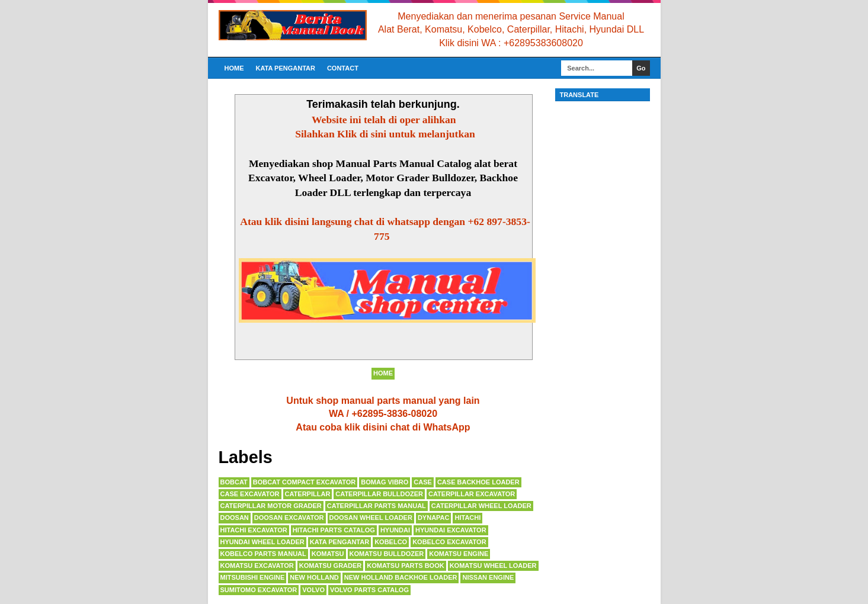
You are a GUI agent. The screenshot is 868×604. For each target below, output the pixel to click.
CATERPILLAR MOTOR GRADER (271, 506)
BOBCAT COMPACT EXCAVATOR (305, 482)
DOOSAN (235, 518)
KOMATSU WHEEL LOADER (493, 566)
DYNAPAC (434, 518)
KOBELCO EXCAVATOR (449, 542)
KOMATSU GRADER (331, 566)
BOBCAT (234, 482)
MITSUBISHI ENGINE (253, 577)
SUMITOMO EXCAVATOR (259, 590)
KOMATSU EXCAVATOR (257, 566)
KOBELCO (391, 542)
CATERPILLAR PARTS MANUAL (377, 506)
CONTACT (343, 68)
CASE (423, 482)
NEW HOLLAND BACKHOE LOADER (401, 577)
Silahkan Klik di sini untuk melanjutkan (385, 134)
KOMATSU (328, 554)
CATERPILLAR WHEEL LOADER (481, 506)
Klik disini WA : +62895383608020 (511, 43)
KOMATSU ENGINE (459, 554)
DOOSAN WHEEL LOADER (371, 518)
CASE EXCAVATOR (250, 494)
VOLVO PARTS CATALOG (369, 590)
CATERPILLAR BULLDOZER (379, 494)
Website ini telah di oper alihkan (385, 120)
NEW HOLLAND (314, 577)
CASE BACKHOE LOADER (478, 482)
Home (234, 68)
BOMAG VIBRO (385, 482)
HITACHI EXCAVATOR (254, 530)
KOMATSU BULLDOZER (387, 554)
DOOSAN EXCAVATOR (289, 518)
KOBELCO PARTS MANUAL (263, 554)
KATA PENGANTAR (286, 68)
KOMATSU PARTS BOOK (405, 566)
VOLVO (313, 590)
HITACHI (467, 518)
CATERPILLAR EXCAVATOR (472, 494)
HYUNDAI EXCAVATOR (451, 530)
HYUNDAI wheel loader (262, 542)
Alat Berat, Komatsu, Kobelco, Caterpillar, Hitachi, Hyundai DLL (511, 29)
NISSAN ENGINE (488, 577)
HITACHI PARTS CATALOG (334, 530)
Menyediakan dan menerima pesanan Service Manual (511, 16)
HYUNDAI (395, 530)
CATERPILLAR (308, 494)
